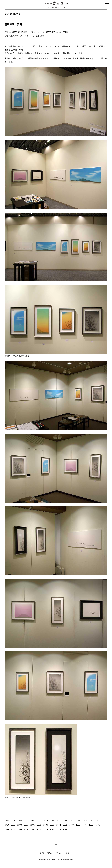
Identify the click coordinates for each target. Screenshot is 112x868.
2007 (26, 825)
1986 (13, 829)
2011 (97, 821)
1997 (85, 825)
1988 (7, 829)
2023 (20, 821)
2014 (78, 821)
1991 (97, 825)
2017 (59, 821)
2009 (13, 825)
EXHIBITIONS (12, 14)
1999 (78, 825)
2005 (39, 825)
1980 (39, 829)
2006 (33, 825)
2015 (72, 821)
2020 (39, 821)
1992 (91, 825)
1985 (20, 829)
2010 (7, 825)
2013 (85, 821)
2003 (52, 825)
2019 (46, 821)
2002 (59, 825)
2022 (26, 821)
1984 (26, 829)
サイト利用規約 (45, 853)
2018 (52, 821)
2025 (7, 821)
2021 (33, 821)
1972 (72, 829)
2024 (13, 821)
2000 (72, 825)
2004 (46, 825)
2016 (65, 821)
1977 (52, 829)
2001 (65, 825)
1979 (46, 829)
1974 (65, 829)
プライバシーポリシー (64, 853)
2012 (91, 821)
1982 (33, 829)
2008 (20, 825)
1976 (59, 829)
